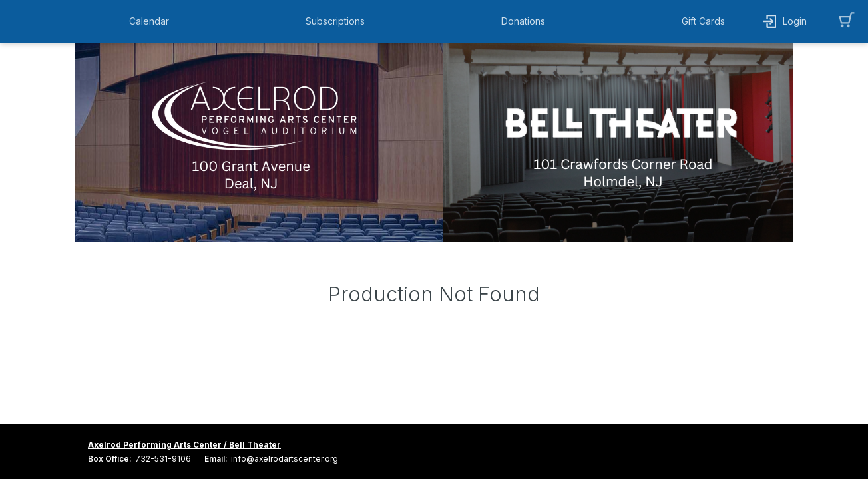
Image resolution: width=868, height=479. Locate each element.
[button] (152, 21)
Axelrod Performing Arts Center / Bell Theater (184, 445)
